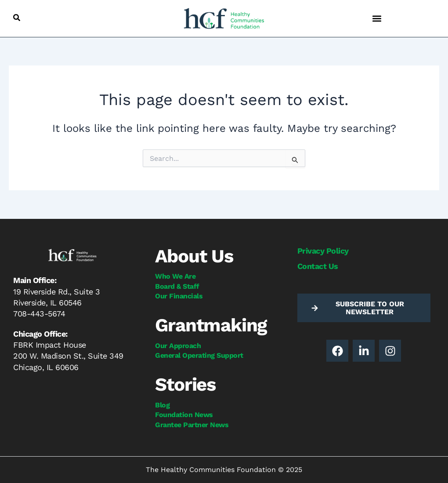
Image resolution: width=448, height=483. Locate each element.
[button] (17, 18)
